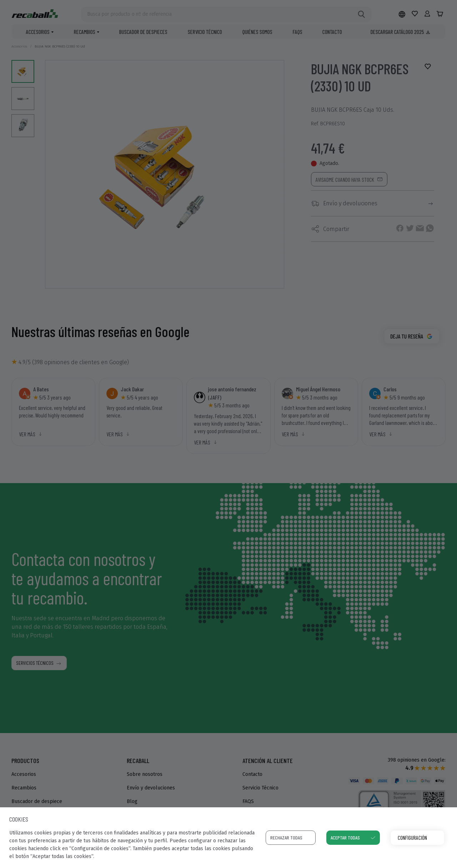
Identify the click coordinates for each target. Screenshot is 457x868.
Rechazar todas (286, 837)
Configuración (412, 837)
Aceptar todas (345, 837)
